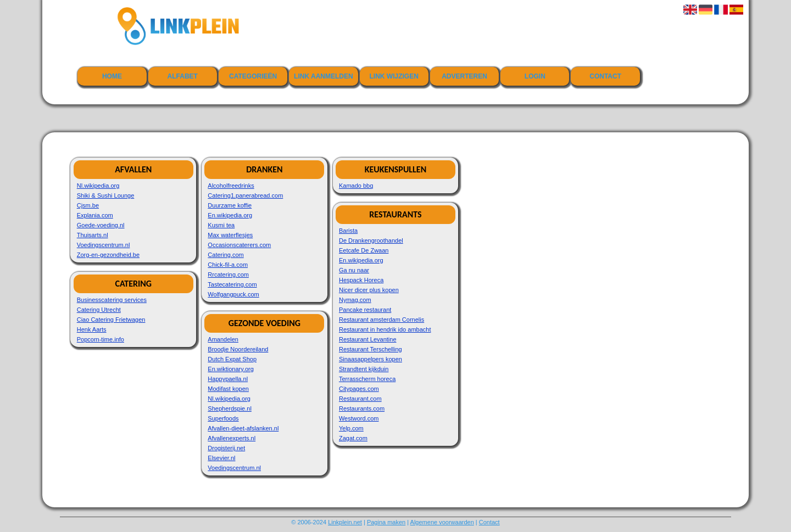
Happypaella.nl (228, 379)
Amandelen (223, 339)
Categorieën (253, 76)
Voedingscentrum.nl (104, 245)
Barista (348, 231)
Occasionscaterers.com (239, 245)
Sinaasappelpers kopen (371, 359)
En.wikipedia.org (230, 215)
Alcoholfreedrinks (231, 186)
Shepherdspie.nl (230, 408)
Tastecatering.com (232, 284)
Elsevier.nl (221, 458)
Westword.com (359, 418)
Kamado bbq (356, 186)
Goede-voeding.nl (101, 225)
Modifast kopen (228, 389)
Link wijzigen (394, 76)
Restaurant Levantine (368, 339)
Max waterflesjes (230, 235)
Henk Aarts (92, 329)
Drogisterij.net (226, 448)
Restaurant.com (360, 399)
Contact (605, 76)
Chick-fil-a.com (228, 265)
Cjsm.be (88, 205)
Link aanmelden (324, 76)
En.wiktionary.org (231, 369)
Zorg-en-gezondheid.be (108, 255)
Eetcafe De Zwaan (364, 250)
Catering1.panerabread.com (245, 195)
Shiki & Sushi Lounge (106, 195)
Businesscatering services (112, 300)
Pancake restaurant (365, 310)
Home (112, 76)
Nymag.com (355, 300)
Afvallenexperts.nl (232, 438)
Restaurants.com (362, 408)
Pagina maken (386, 522)
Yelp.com (351, 428)
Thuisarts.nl (93, 235)
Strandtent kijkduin (364, 369)
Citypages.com (359, 389)
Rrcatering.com (228, 275)
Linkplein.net (345, 522)
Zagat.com (353, 438)
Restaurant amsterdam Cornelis (381, 320)
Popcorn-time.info (101, 339)
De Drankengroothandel (371, 240)
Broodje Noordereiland (238, 349)
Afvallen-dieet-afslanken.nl (243, 428)
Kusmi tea (221, 225)
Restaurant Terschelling (371, 349)
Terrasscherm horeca (367, 379)
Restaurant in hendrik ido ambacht (385, 329)
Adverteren (464, 76)
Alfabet (183, 76)
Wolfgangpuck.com (233, 294)
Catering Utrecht (99, 310)
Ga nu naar (354, 270)
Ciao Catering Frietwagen (111, 320)
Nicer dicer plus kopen (369, 290)
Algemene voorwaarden (442, 522)
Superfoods (223, 418)
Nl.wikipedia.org (98, 186)
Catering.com (225, 255)
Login (535, 76)
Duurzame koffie (230, 205)
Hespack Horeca (361, 280)
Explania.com (95, 215)
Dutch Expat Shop (232, 359)
